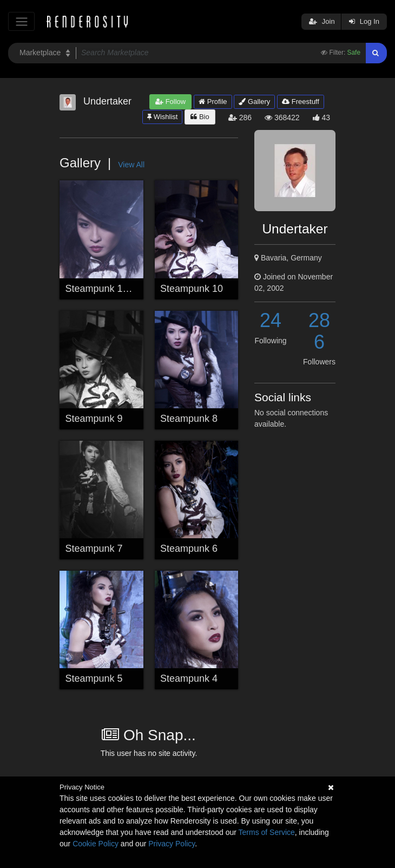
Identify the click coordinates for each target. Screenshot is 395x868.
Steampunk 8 (189, 419)
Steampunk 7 (94, 549)
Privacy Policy (172, 844)
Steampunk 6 (189, 549)
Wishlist (162, 117)
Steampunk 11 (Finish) (114, 289)
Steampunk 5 (94, 678)
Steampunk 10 (192, 289)
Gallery (254, 102)
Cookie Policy (96, 844)
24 (271, 320)
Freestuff (301, 102)
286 (319, 331)
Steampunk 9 (94, 419)
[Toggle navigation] (21, 21)
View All (131, 165)
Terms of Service (267, 832)
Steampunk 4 (189, 678)
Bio (200, 117)
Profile (213, 102)
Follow (170, 102)
